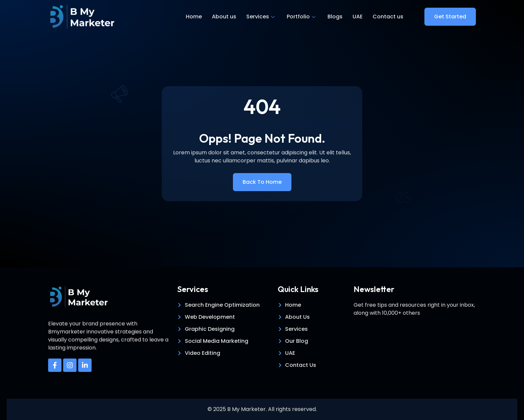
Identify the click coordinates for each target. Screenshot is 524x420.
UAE (358, 17)
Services (260, 17)
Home (194, 17)
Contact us (388, 17)
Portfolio (301, 17)
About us (224, 17)
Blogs (335, 17)
